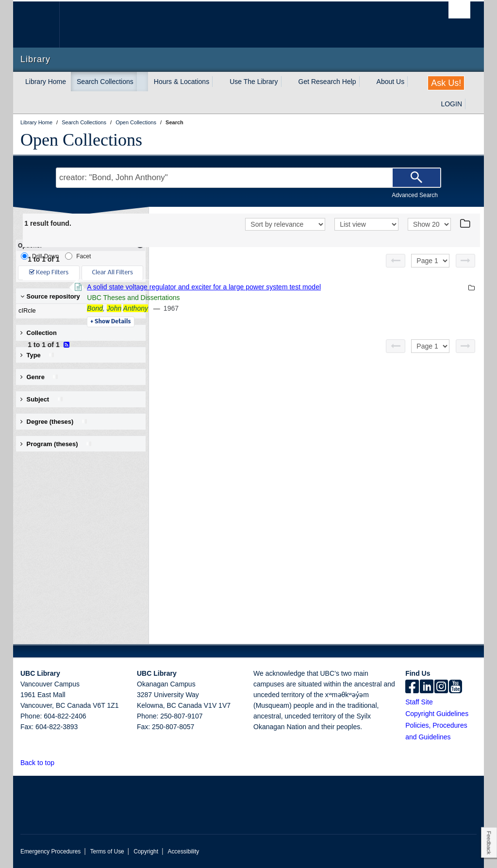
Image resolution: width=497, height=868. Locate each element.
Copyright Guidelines (437, 714)
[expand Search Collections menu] (142, 82)
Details (243, 322)
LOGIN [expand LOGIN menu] (451, 104)
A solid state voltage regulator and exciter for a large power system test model (337, 287)
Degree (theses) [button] (54, 422)
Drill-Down (40, 256)
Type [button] (38, 355)
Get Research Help (327, 82)
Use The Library (254, 82)
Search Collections (105, 82)
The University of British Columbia (43, 25)
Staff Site (419, 702)
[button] (60, 762)
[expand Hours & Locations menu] (218, 82)
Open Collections (81, 140)
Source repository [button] (50, 296)
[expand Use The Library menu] (287, 82)
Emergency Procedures (50, 851)
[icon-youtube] (456, 687)
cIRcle (79, 311)
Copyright (146, 851)
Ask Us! (446, 83)
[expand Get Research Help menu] (365, 82)
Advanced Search (415, 195)
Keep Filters (49, 273)
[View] (366, 224)
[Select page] (430, 261)
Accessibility (183, 851)
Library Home (46, 82)
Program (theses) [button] (56, 444)
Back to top (42, 763)
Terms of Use (107, 851)
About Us (391, 82)
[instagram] (441, 687)
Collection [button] (39, 333)
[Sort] (285, 224)
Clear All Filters (113, 273)
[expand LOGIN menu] (471, 104)
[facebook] (412, 687)
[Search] (416, 178)
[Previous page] (396, 261)
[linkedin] (427, 687)
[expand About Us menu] (413, 82)
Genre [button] (40, 377)
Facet (78, 256)
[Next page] (465, 261)
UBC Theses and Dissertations (266, 298)
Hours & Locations (182, 82)
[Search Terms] (248, 178)
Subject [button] (42, 399)
